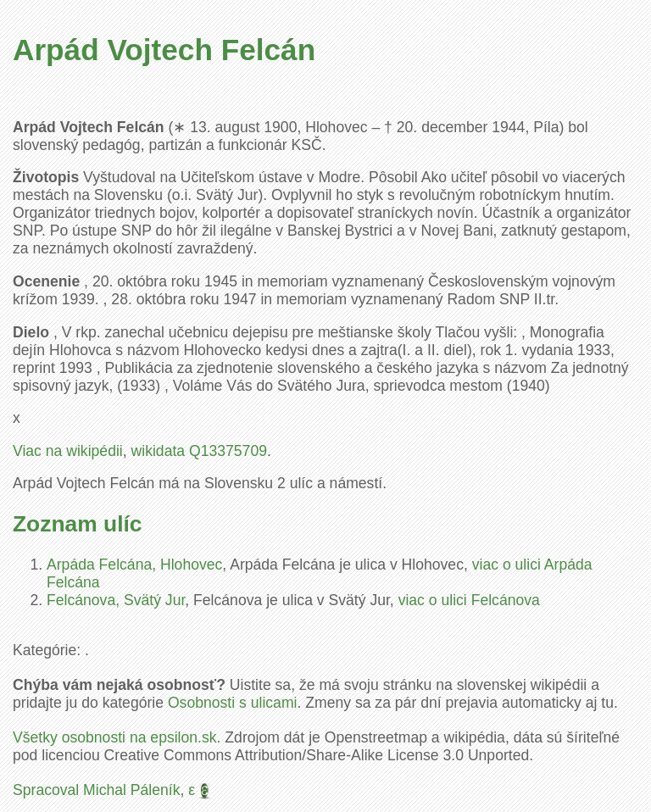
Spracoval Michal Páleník (97, 790)
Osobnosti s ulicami (233, 703)
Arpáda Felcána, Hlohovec (134, 565)
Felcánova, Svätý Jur (116, 600)
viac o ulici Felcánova (469, 600)
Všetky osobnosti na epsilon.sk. (117, 737)
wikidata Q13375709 (199, 451)
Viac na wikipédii (68, 451)
